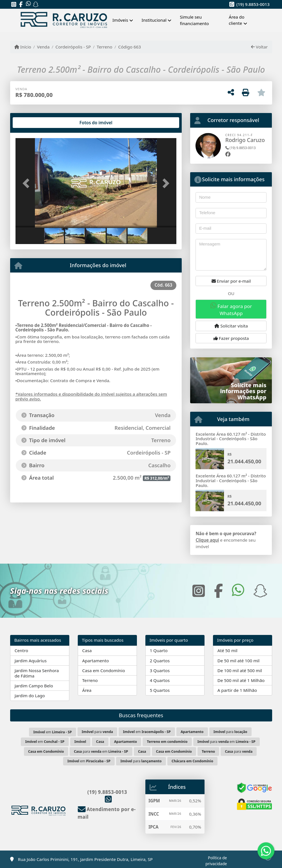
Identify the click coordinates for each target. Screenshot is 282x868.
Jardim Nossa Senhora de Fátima (37, 673)
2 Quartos (160, 661)
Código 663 (130, 47)
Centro (21, 650)
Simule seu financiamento (195, 20)
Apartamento (96, 661)
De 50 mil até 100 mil (238, 661)
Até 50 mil (227, 650)
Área (87, 690)
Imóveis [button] (120, 20)
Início (23, 47)
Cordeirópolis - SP (73, 47)
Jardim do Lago (30, 696)
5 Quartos (160, 690)
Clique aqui (207, 540)
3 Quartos (160, 670)
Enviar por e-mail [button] (231, 281)
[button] (28, 183)
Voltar (259, 47)
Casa (87, 650)
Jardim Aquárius (31, 661)
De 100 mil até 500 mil (240, 670)
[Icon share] (14, 4)
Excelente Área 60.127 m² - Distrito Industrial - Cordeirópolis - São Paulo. (231, 439)
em (52, 732)
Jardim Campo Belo (34, 686)
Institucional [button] (154, 20)
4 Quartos (160, 680)
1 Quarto (159, 650)
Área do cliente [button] (237, 20)
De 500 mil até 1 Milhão (241, 680)
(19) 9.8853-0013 (253, 4)
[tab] (33, 123)
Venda (43, 47)
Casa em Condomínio (104, 670)
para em (227, 742)
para (97, 732)
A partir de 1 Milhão (237, 690)
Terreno (104, 47)
